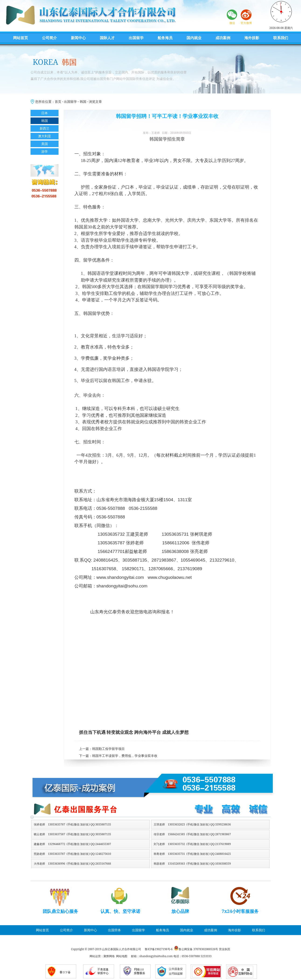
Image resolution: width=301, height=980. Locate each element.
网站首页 (21, 38)
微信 (232, 23)
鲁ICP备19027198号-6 (159, 949)
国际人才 (107, 38)
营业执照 (225, 949)
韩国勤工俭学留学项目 (108, 749)
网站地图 (122, 956)
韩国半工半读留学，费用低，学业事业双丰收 (125, 756)
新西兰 (45, 128)
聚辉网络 (109, 956)
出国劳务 (114, 930)
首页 (58, 102)
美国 (45, 144)
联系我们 (281, 38)
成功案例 (223, 38)
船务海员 (165, 38)
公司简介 (49, 38)
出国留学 (136, 38)
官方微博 (246, 23)
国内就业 (194, 38)
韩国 (83, 102)
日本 (45, 113)
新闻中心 (78, 38)
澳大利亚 (45, 136)
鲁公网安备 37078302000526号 (198, 949)
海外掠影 (252, 38)
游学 (45, 151)
